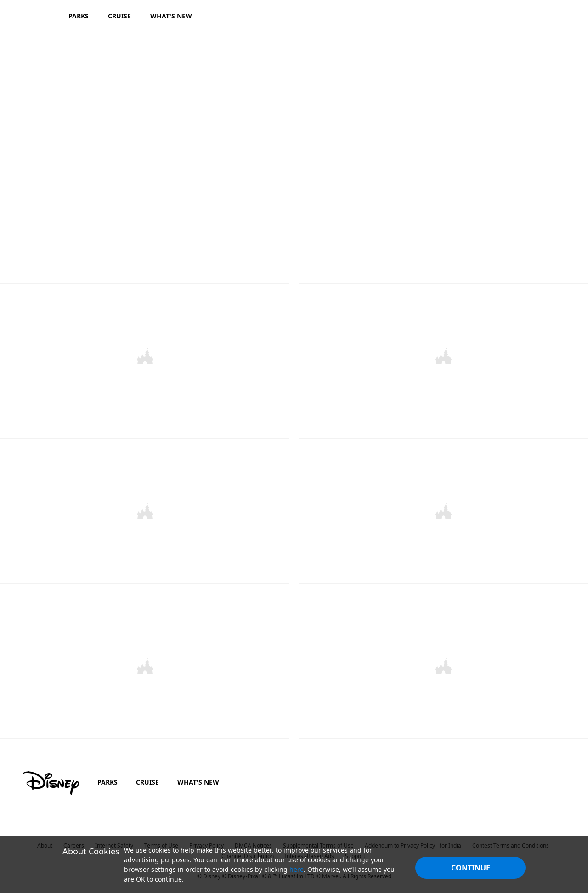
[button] (452, 249)
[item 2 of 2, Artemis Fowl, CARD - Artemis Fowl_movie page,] (443, 510)
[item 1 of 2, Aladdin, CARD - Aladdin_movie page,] (145, 356)
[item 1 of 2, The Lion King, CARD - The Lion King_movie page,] (145, 510)
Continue (471, 868)
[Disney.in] (33, 16)
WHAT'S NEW (198, 779)
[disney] (51, 780)
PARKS (107, 779)
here (297, 869)
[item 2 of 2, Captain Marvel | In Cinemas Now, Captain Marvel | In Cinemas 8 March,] (443, 664)
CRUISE (147, 779)
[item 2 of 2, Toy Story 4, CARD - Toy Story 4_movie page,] (443, 356)
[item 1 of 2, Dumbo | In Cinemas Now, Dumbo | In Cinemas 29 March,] (145, 664)
